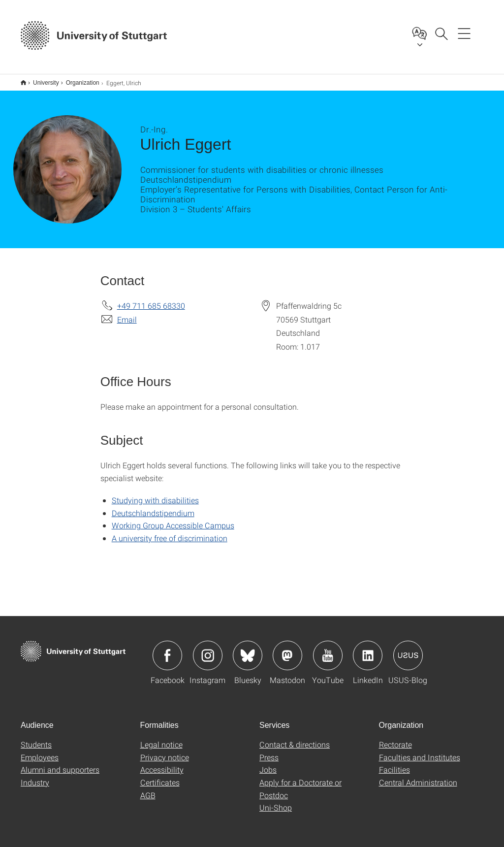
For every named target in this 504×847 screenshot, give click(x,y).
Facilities (394, 763)
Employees (40, 751)
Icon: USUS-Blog (408, 649)
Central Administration (418, 776)
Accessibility (162, 763)
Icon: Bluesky (248, 649)
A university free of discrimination (170, 532)
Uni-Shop (276, 801)
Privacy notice (165, 751)
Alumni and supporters (60, 763)
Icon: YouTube (328, 649)
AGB (148, 789)
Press (269, 751)
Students (36, 738)
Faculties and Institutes (420, 751)
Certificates (160, 776)
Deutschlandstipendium (153, 506)
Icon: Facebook (167, 649)
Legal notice (161, 738)
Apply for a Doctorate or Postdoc (300, 782)
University (41, 79)
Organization (77, 79)
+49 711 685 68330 (151, 299)
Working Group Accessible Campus (173, 519)
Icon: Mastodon (287, 649)
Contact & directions (295, 738)
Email (127, 313)
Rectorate (395, 738)
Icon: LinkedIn (368, 649)
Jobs (268, 763)
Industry (35, 776)
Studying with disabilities (155, 494)
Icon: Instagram (208, 649)
